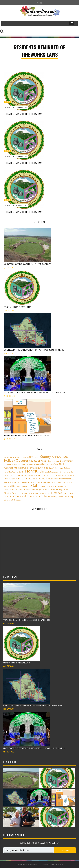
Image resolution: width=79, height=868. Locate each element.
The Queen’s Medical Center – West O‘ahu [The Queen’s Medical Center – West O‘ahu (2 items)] (34, 493)
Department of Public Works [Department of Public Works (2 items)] (23, 465)
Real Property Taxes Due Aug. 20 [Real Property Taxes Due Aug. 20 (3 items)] (54, 486)
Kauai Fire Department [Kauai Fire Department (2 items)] (12, 482)
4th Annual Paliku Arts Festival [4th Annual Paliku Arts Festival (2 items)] (14, 457)
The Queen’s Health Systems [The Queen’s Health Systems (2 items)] (45, 490)
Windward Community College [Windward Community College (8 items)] (32, 496)
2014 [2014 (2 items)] (27, 457)
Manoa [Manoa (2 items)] (6, 486)
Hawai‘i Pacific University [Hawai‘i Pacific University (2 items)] (12, 472)
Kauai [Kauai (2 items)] (72, 479)
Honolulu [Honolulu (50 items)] (33, 471)
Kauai (8, 102)
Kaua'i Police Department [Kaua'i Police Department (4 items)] (59, 479)
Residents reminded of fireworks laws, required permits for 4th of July (26, 114)
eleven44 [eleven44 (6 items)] (38, 464)
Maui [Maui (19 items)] (13, 486)
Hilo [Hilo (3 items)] (23, 472)
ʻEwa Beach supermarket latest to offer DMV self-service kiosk (26, 435)
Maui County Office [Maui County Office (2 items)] (24, 486)
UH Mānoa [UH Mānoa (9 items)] (56, 493)
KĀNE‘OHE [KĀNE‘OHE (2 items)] (61, 482)
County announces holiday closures (17, 307)
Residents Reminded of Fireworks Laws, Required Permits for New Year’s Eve (26, 163)
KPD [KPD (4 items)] (55, 482)
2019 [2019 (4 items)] (31, 457)
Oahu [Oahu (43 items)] (36, 485)
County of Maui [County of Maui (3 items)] (54, 461)
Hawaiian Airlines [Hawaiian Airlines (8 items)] (38, 468)
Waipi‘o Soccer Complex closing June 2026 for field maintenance (27, 264)
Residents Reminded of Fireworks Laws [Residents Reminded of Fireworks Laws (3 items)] (20, 490)
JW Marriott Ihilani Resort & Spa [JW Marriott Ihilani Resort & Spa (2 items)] (27, 479)
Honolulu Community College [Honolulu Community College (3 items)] (54, 472)
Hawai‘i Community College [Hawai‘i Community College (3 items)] (59, 468)
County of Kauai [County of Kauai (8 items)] (38, 461)
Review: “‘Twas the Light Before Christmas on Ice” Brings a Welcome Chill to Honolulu (35, 393)
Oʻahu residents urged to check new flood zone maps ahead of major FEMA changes (34, 350)
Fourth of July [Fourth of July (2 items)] (48, 465)
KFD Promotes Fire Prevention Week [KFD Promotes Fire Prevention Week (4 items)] (37, 482)
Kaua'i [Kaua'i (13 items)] (43, 478)
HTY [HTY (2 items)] (5, 479)
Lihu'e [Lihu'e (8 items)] (69, 482)
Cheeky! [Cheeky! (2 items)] (37, 457)
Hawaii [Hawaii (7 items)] (24, 468)
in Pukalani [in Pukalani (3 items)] (11, 479)
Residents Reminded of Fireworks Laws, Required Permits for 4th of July (26, 212)
